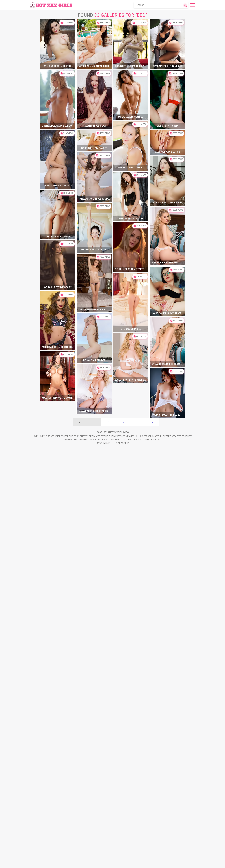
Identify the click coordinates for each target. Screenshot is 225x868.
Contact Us (123, 863)
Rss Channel (104, 863)
